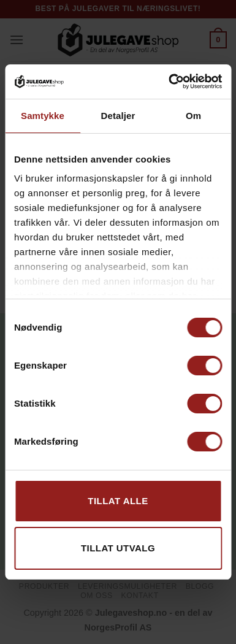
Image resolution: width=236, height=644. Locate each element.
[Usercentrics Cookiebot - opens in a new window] (169, 82)
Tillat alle (118, 501)
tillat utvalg (118, 548)
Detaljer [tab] (118, 116)
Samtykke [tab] (43, 116)
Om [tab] (193, 116)
